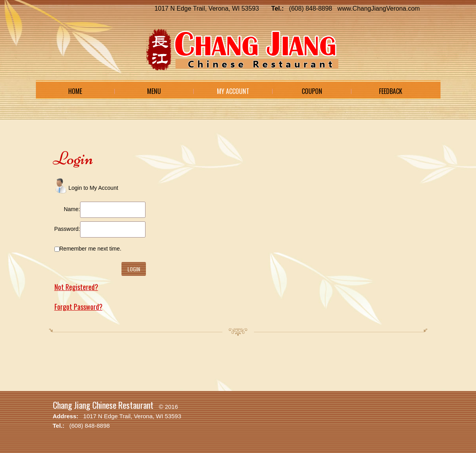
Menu (154, 91)
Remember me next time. (91, 249)
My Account (233, 91)
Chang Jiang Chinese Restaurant (103, 405)
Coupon (312, 91)
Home (75, 91)
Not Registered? (76, 287)
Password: (67, 229)
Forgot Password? (78, 307)
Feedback (391, 91)
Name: (72, 209)
